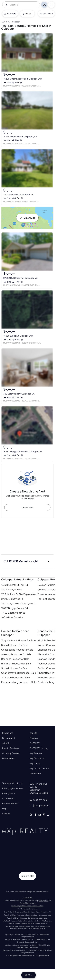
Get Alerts (46, 14)
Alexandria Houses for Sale (16, 654)
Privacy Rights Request (13, 788)
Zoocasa (34, 738)
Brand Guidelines (10, 804)
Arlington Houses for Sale (16, 677)
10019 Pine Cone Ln (12, 617)
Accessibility (36, 774)
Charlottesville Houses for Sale (19, 673)
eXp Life (34, 733)
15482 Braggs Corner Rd (15, 608)
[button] (27, 561)
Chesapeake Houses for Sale (17, 650)
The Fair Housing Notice (37, 923)
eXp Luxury (35, 763)
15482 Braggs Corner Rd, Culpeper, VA (23, 452)
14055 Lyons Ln (28, 603)
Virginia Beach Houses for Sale (18, 640)
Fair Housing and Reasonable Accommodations (27, 906)
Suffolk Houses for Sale (14, 668)
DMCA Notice (27, 898)
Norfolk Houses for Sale (14, 645)
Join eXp (6, 743)
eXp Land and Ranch (39, 768)
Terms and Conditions (12, 783)
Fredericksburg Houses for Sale (19, 682)
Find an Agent (9, 738)
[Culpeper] (16, 22)
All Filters (10, 14)
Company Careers (11, 753)
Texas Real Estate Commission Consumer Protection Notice (27, 918)
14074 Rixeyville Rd (12, 590)
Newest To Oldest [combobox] (29, 14)
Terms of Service (26, 903)
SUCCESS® (35, 743)
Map (29, 975)
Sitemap (6, 814)
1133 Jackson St (10, 594)
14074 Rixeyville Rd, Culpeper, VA (20, 137)
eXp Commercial (37, 758)
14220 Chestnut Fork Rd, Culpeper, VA (23, 79)
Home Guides (8, 758)
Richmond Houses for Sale (16, 664)
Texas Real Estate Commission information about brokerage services (27, 915)
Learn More (39, 928)
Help (4, 809)
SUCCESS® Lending (39, 748)
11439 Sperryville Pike (13, 613)
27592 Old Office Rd (12, 599)
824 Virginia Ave (27, 594)
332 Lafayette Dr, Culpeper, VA (19, 394)
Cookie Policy (8, 798)
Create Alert (27, 507)
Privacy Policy (9, 793)
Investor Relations (11, 748)
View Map (27, 218)
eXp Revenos (36, 753)
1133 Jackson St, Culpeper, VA (18, 194)
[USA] (3, 22)
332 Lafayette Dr (11, 603)
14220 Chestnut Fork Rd (15, 585)
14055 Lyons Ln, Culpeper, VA (18, 336)
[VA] (9, 22)
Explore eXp (8, 733)
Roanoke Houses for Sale (15, 659)
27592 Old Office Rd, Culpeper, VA (20, 278)
